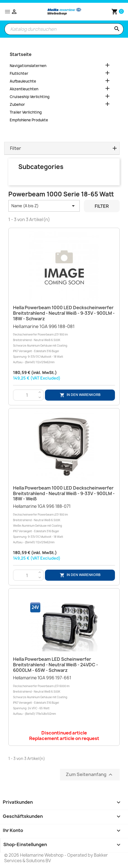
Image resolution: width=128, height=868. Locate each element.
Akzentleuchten (24, 89)
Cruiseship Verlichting (30, 97)
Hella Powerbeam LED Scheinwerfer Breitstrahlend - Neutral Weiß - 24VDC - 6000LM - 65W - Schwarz (56, 665)
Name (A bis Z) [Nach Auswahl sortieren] (44, 206)
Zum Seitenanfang (90, 774)
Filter (102, 206)
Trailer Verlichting (26, 112)
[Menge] (27, 395)
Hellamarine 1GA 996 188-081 (64, 344)
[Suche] (64, 29)
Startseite (21, 54)
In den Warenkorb (80, 395)
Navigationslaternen (28, 66)
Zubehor (17, 104)
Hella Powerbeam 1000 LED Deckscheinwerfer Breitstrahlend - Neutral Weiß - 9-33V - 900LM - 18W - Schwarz (64, 313)
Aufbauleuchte (23, 81)
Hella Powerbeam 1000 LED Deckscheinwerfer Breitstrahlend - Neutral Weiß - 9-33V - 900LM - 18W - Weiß (64, 493)
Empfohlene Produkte (29, 120)
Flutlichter (19, 73)
